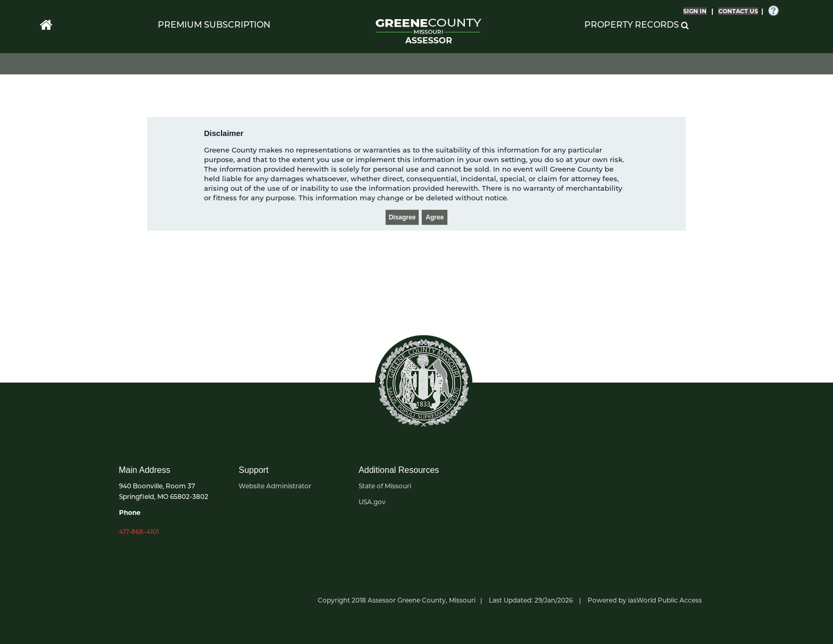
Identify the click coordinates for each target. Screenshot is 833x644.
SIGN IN (695, 11)
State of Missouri (385, 486)
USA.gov (372, 502)
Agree (435, 217)
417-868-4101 (139, 532)
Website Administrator (275, 486)
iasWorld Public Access (665, 600)
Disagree (402, 217)
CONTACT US (738, 11)
